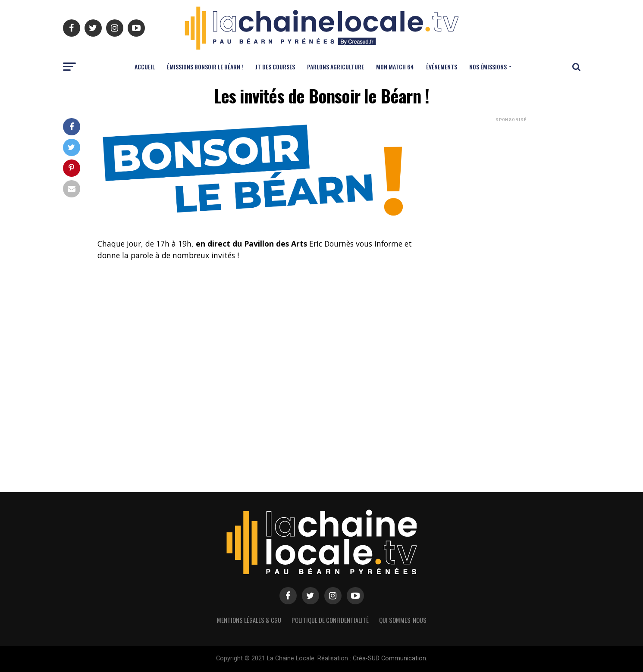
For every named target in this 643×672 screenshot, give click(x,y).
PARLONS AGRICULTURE (336, 67)
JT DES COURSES (275, 67)
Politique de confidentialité (330, 620)
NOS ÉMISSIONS (488, 67)
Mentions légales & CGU (249, 620)
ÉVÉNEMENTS (442, 67)
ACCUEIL (145, 67)
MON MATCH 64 (395, 67)
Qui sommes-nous (403, 620)
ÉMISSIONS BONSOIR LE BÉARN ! (205, 67)
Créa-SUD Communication (389, 658)
